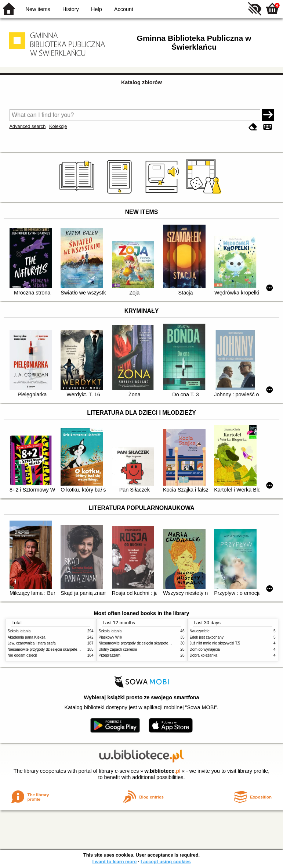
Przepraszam (110, 655)
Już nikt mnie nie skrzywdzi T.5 (215, 643)
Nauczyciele (200, 631)
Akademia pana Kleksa (27, 637)
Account (124, 9)
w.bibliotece (162, 771)
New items (38, 9)
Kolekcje (58, 126)
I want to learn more (114, 862)
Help (97, 9)
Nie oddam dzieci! (22, 655)
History (71, 9)
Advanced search (28, 126)
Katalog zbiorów (141, 82)
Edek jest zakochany (207, 637)
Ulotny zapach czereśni (118, 649)
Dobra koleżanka (204, 655)
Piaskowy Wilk (110, 637)
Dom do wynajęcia (205, 649)
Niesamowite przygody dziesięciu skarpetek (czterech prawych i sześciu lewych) (73, 649)
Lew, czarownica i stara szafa (32, 643)
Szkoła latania (19, 631)
